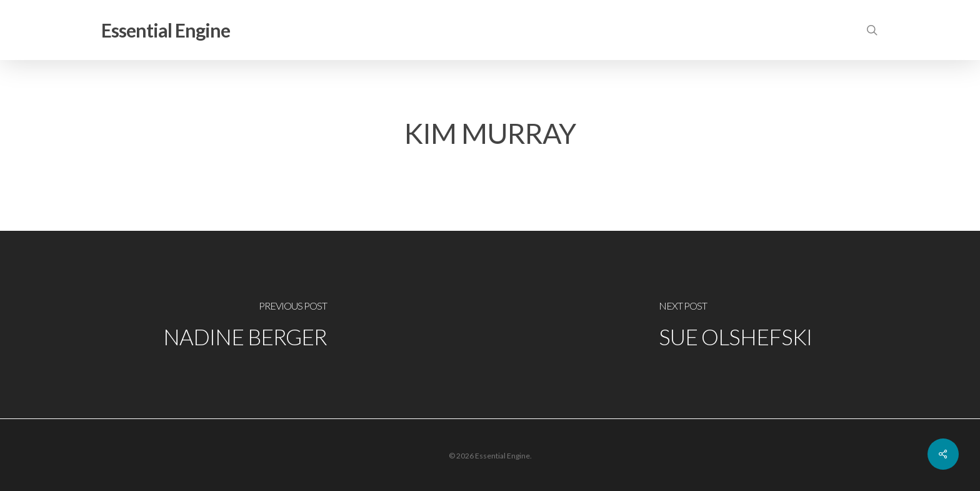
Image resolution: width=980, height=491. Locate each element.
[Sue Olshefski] (735, 325)
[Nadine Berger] (245, 325)
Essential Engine (166, 30)
